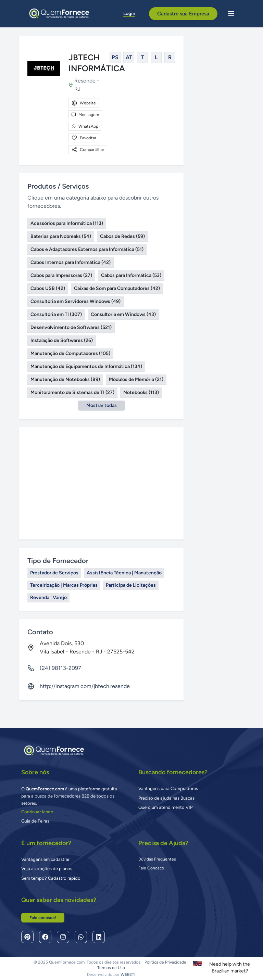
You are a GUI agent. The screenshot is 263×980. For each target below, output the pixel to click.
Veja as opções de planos (47, 869)
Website (84, 103)
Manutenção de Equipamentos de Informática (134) (86, 366)
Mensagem (85, 115)
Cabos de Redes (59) (122, 236)
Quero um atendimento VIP (166, 807)
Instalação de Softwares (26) (62, 340)
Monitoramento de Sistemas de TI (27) (72, 392)
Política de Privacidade (165, 962)
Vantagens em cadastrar (45, 859)
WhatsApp (85, 126)
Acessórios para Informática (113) (67, 223)
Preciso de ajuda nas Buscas (166, 798)
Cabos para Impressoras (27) (61, 275)
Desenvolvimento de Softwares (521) (71, 327)
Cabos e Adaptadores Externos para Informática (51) (87, 249)
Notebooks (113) (141, 392)
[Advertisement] (101, 483)
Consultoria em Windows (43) (123, 314)
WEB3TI (128, 975)
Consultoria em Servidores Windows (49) (76, 301)
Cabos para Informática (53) (131, 275)
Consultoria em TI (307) (56, 314)
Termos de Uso (111, 968)
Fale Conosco (151, 868)
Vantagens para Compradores (168, 788)
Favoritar (84, 138)
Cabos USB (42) (48, 288)
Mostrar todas (102, 405)
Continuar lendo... (39, 812)
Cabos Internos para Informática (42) (71, 262)
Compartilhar (88, 150)
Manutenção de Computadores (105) (70, 353)
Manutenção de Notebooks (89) (65, 379)
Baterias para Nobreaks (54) (61, 236)
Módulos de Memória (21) (136, 379)
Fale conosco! (43, 918)
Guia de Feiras (35, 821)
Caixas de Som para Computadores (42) (117, 288)
